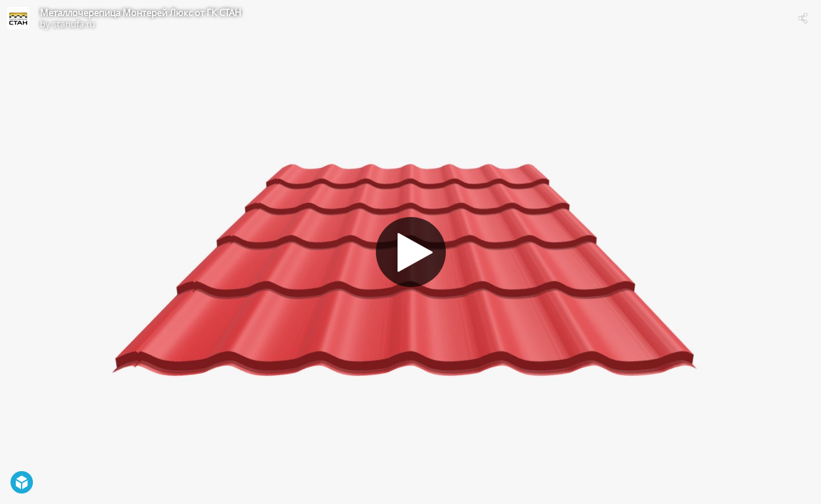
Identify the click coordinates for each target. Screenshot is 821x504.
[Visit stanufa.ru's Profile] (18, 18)
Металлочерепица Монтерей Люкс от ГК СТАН (141, 13)
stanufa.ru (74, 24)
